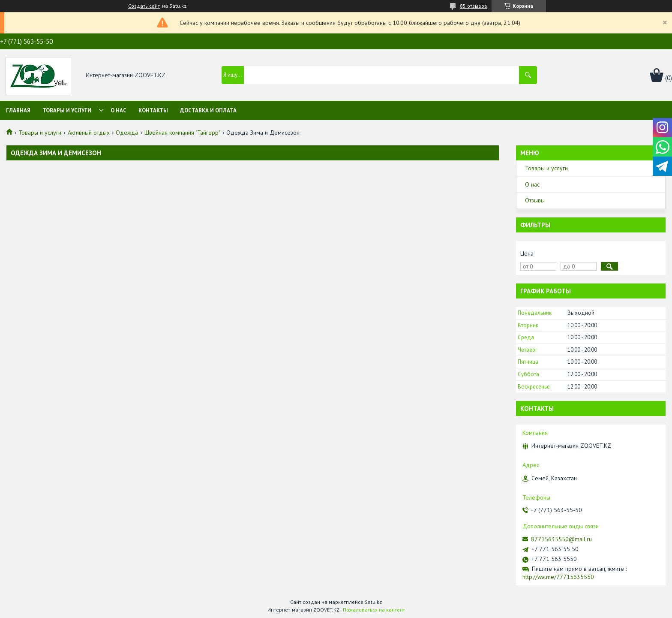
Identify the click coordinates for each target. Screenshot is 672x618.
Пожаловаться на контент (374, 610)
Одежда (127, 133)
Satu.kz (373, 602)
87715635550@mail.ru (561, 539)
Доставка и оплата (208, 110)
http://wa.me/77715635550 (558, 577)
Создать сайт (144, 6)
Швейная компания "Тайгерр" (182, 133)
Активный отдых (89, 133)
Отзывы (535, 200)
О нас (118, 110)
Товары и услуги (67, 110)
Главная (18, 110)
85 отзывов (474, 6)
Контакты (153, 110)
